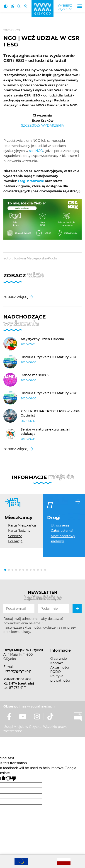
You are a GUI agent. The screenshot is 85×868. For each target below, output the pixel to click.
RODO (56, 672)
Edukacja (15, 541)
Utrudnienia (60, 525)
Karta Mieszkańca (22, 525)
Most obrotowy (63, 536)
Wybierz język (65, 7)
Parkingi (57, 541)
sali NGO (36, 151)
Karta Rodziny (19, 531)
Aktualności (60, 667)
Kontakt (57, 663)
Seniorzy (15, 536)
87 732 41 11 (18, 688)
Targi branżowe (31, 181)
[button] (5, 570)
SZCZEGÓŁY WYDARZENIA (42, 126)
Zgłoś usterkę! (62, 531)
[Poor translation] (11, 779)
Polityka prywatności (60, 678)
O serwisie (58, 659)
